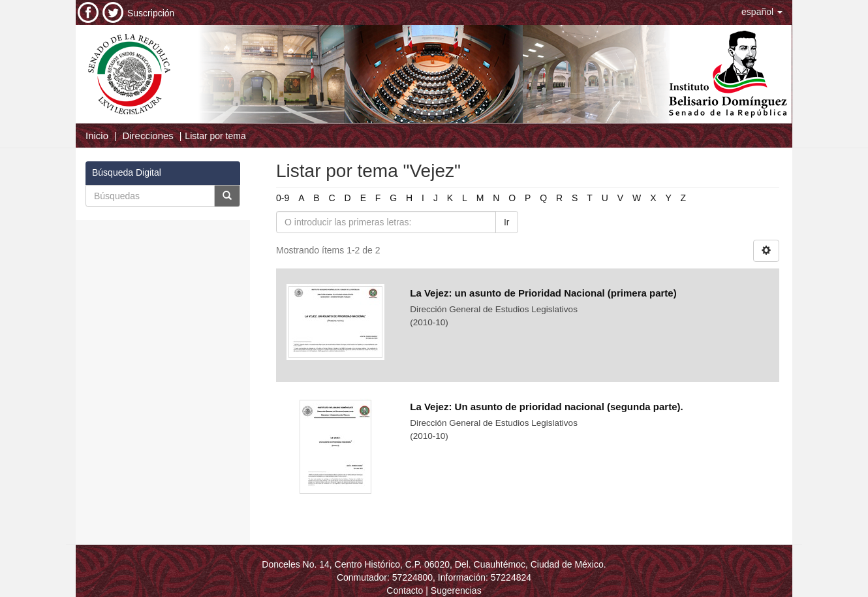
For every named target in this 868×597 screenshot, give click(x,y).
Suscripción (151, 13)
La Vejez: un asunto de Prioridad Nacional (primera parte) (543, 293)
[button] (762, 12)
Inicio (97, 136)
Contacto (405, 590)
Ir (507, 222)
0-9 (283, 198)
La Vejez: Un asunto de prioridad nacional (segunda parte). (546, 407)
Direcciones (147, 136)
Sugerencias (456, 590)
